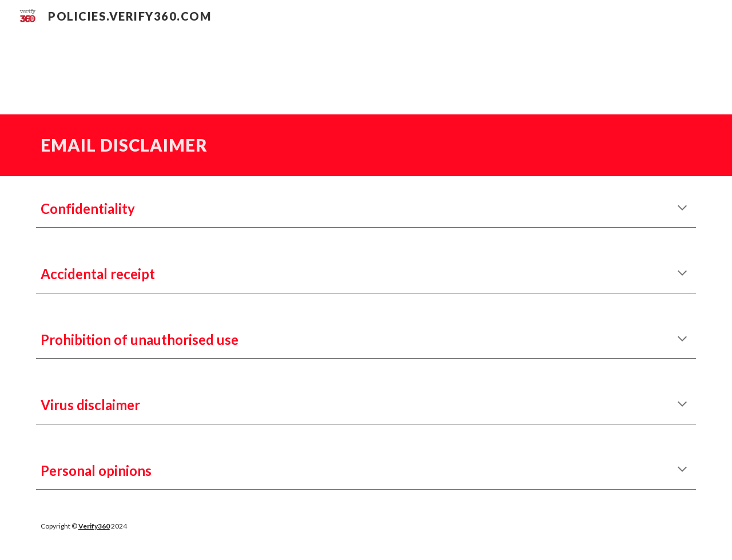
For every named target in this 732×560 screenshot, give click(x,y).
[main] (366, 145)
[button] (682, 209)
